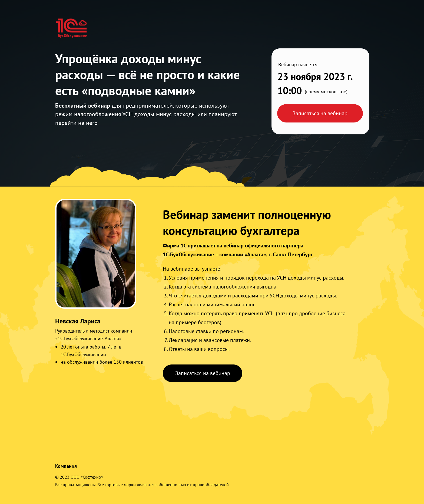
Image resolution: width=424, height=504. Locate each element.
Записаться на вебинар (320, 113)
